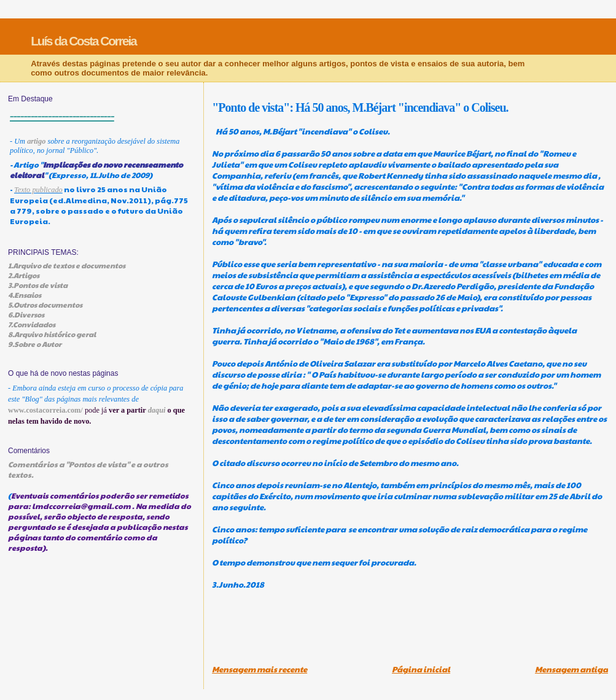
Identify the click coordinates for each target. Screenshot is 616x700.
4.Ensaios (25, 295)
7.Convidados (32, 324)
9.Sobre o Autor (35, 344)
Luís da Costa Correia (84, 41)
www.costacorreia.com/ (45, 410)
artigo (36, 141)
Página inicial (421, 669)
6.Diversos (26, 314)
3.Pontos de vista (38, 285)
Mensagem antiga (571, 669)
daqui (157, 410)
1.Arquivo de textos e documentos (67, 265)
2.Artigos (24, 275)
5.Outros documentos (45, 305)
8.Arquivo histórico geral (52, 334)
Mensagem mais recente (259, 669)
